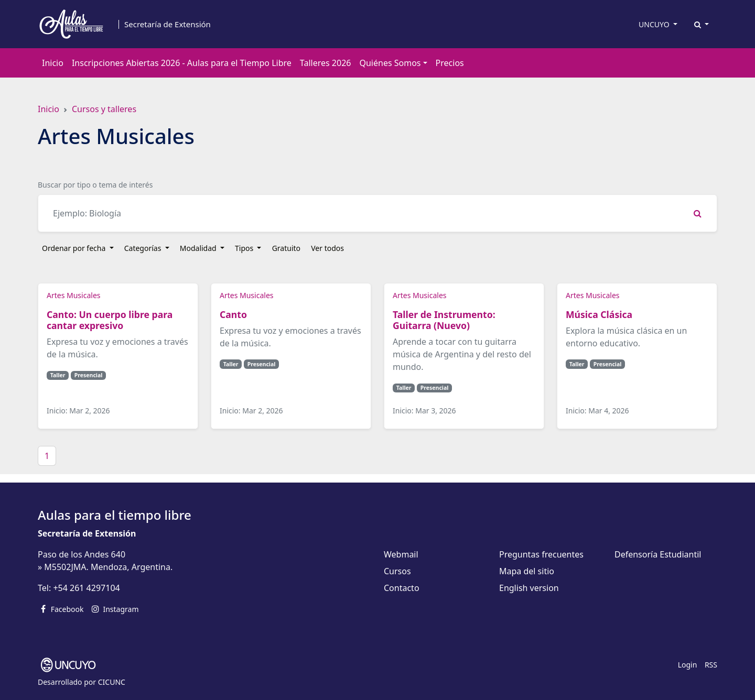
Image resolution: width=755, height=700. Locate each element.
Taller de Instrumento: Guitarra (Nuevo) (444, 320)
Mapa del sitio (527, 571)
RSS (711, 665)
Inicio (53, 63)
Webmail (401, 554)
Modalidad (199, 248)
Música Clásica (599, 314)
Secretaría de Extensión (168, 24)
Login (688, 665)
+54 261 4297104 (86, 588)
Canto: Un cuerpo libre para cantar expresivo (110, 320)
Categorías (144, 248)
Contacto (402, 588)
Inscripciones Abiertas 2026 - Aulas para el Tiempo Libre (182, 63)
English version (529, 588)
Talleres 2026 (326, 63)
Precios (450, 63)
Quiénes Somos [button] (390, 63)
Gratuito (286, 248)
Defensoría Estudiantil (658, 554)
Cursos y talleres (104, 109)
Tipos (245, 248)
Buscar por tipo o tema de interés (95, 185)
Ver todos (327, 248)
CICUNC (112, 682)
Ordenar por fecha (75, 248)
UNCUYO (655, 24)
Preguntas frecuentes (541, 554)
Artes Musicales (73, 295)
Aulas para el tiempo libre (115, 515)
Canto (234, 314)
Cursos (397, 571)
